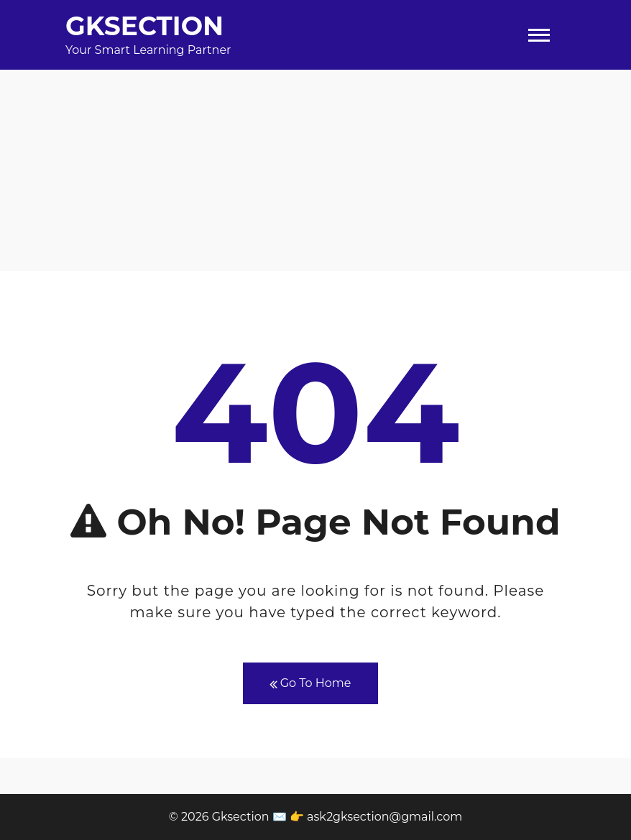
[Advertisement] (315, 170)
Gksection (144, 26)
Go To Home (310, 684)
